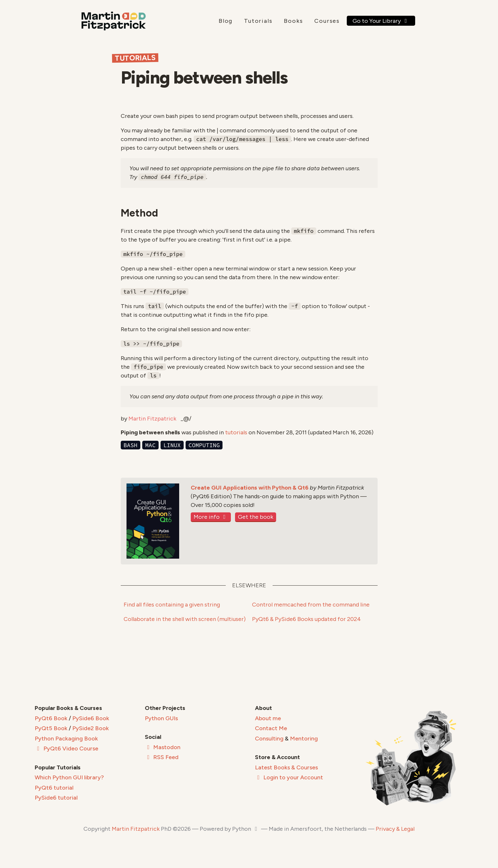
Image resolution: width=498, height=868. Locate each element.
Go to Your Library (381, 21)
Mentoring (304, 739)
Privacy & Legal (395, 829)
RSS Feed (162, 757)
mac (150, 445)
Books (293, 21)
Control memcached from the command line (311, 605)
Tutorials (258, 21)
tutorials (236, 432)
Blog (226, 21)
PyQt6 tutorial (54, 788)
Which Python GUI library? (69, 777)
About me (268, 718)
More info (211, 517)
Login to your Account (289, 777)
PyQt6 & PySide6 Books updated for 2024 (306, 619)
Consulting (269, 739)
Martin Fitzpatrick (152, 419)
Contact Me (271, 728)
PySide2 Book (91, 728)
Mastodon (163, 747)
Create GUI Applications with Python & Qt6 (250, 488)
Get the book (256, 517)
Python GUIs (161, 718)
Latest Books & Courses (286, 767)
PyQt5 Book (51, 728)
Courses (327, 21)
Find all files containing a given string (172, 605)
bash (131, 445)
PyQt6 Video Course (66, 748)
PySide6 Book (91, 718)
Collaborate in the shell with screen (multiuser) (185, 619)
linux (172, 445)
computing (204, 445)
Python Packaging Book (66, 739)
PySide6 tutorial (56, 798)
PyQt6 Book (51, 718)
